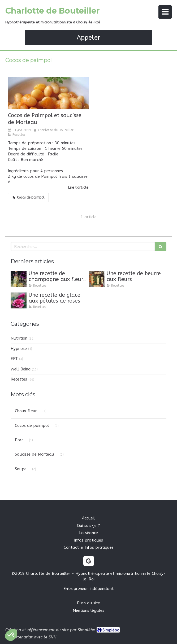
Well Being (21, 369)
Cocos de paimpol (32, 426)
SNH (53, 637)
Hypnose (19, 349)
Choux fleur (26, 411)
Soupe (21, 469)
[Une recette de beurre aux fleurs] (97, 279)
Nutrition (19, 338)
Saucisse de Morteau (34, 454)
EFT (14, 359)
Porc (19, 440)
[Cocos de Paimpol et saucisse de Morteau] (48, 93)
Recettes (19, 379)
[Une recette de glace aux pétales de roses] (19, 300)
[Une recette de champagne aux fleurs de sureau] (19, 279)
